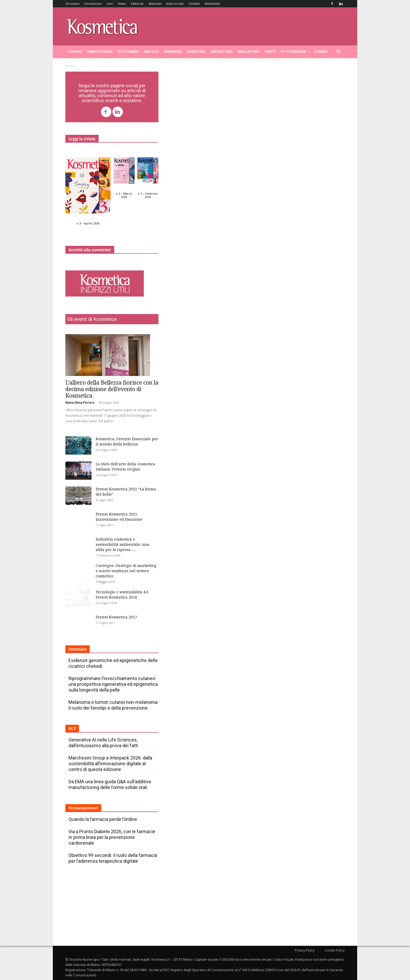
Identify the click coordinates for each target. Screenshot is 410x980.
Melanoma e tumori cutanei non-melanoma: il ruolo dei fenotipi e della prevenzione (113, 705)
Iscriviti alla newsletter (90, 250)
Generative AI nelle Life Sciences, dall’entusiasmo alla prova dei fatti (103, 743)
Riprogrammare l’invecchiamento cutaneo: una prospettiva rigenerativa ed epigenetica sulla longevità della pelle (113, 684)
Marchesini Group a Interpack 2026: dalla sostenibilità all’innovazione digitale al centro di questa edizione (110, 764)
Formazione (93, 4)
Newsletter (213, 4)
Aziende (321, 52)
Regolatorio (249, 52)
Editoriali (137, 4)
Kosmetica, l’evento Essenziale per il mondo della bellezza (127, 441)
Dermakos (78, 649)
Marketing (196, 52)
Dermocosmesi (100, 52)
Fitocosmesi (128, 52)
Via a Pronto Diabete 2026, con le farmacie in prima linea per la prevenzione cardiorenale (112, 837)
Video (122, 4)
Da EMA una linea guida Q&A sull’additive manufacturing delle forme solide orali (110, 784)
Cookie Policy (335, 950)
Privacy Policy (305, 950)
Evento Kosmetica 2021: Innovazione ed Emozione (119, 517)
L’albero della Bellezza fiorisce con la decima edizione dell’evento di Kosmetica (112, 389)
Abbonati (155, 4)
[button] (338, 52)
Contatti (194, 4)
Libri (110, 4)
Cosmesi (75, 52)
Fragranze (173, 52)
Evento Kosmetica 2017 (116, 617)
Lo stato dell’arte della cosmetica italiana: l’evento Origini (125, 466)
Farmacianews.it (83, 808)
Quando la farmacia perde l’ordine (103, 819)
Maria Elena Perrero (80, 402)
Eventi (270, 52)
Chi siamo (72, 4)
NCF (72, 729)
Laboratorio (221, 52)
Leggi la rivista (82, 139)
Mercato (151, 52)
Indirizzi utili (175, 4)
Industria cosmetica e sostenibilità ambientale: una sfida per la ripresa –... (123, 544)
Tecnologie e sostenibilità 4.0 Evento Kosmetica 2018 (122, 595)
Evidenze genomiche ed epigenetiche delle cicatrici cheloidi (113, 663)
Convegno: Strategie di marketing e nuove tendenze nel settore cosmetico (126, 571)
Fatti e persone (295, 52)
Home (70, 66)
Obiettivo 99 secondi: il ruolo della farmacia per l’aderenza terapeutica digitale (113, 858)
